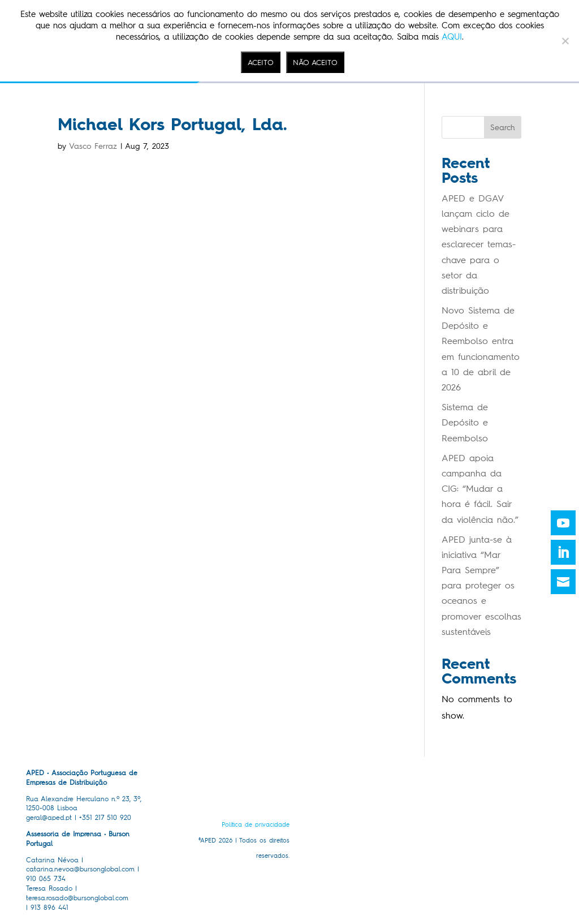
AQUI (452, 37)
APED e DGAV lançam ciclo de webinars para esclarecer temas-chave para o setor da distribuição (479, 244)
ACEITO (261, 62)
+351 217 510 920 (105, 818)
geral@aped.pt (49, 818)
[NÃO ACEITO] (565, 41)
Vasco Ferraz (93, 146)
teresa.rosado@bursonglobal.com (77, 898)
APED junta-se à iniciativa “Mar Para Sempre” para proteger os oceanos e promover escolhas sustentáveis (481, 586)
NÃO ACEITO (315, 62)
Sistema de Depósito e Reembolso (465, 422)
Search (503, 128)
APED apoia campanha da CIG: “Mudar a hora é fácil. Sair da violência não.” (480, 489)
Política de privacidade (256, 825)
